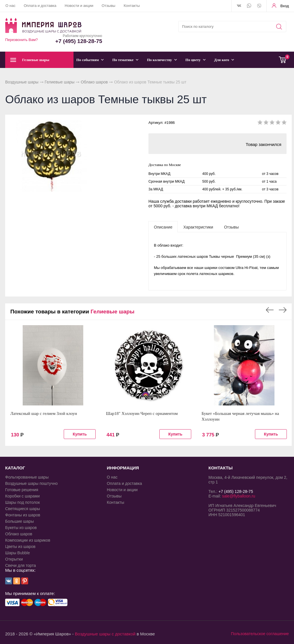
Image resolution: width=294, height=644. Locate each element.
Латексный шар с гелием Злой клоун (44, 413)
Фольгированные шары (27, 477)
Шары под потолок (23, 502)
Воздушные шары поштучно (31, 483)
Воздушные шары (22, 82)
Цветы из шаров (20, 547)
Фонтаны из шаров (23, 515)
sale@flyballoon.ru (238, 496)
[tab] (163, 227)
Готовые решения (22, 490)
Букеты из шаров (21, 528)
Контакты (132, 6)
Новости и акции (79, 6)
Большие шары (20, 521)
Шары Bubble (18, 553)
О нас (10, 6)
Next (283, 310)
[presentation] (163, 227)
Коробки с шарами (22, 496)
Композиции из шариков (28, 540)
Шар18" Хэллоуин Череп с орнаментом (142, 413)
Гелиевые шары (60, 82)
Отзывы (109, 6)
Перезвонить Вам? (22, 40)
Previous (270, 310)
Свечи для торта (21, 565)
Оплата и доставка (40, 6)
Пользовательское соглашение (260, 634)
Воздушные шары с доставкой (105, 634)
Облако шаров (94, 82)
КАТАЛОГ (15, 468)
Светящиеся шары (23, 509)
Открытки (14, 559)
